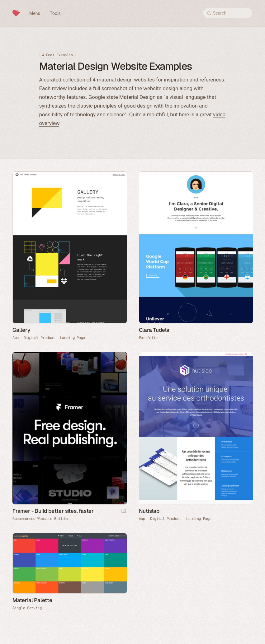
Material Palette (32, 600)
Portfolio (148, 338)
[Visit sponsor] (124, 511)
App (16, 338)
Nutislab (149, 511)
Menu (35, 13)
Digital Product (39, 338)
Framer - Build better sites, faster (53, 511)
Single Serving (27, 608)
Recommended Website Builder (41, 519)
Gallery (21, 330)
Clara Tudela (154, 330)
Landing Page (73, 338)
